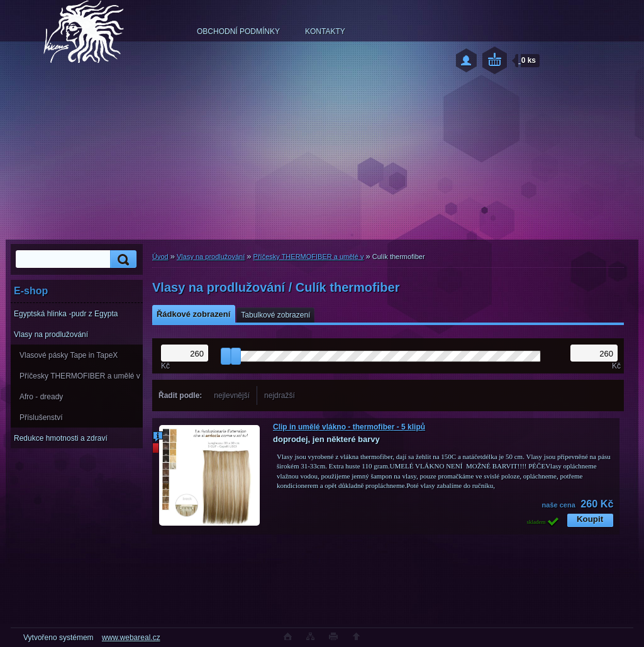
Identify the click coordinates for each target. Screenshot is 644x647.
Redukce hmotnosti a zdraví (61, 438)
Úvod (160, 257)
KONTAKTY (325, 31)
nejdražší (280, 395)
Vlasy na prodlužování (51, 335)
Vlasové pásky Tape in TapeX (69, 355)
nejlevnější (232, 395)
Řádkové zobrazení (193, 314)
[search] (121, 259)
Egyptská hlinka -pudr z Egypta (66, 314)
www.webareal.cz (131, 638)
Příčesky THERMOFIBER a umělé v (80, 376)
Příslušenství (41, 418)
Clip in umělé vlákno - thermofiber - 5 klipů (349, 427)
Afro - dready (41, 397)
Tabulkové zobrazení (275, 315)
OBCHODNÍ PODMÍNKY (238, 31)
